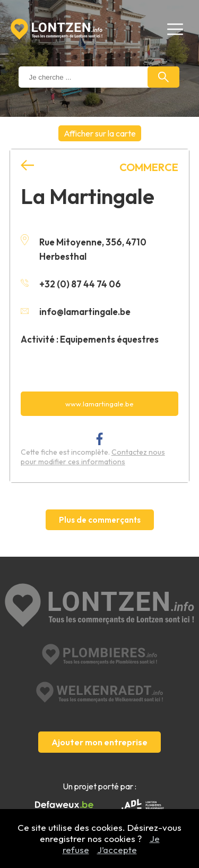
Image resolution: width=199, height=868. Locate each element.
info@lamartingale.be (76, 312)
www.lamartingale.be (99, 404)
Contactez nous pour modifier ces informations (93, 457)
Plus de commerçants (100, 520)
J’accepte (117, 850)
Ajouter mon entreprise (99, 742)
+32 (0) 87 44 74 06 (71, 284)
